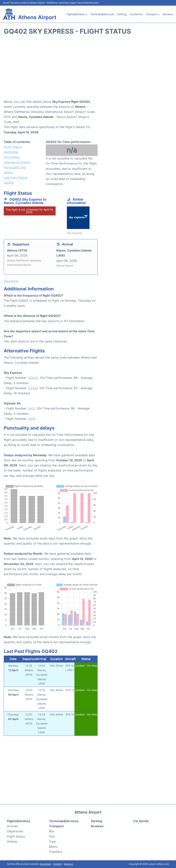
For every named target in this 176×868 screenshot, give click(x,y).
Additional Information (12, 154)
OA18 (31, 419)
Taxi (52, 836)
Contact (57, 864)
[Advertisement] (88, 69)
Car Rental (136, 14)
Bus (52, 831)
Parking (122, 14)
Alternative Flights (17, 162)
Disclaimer (45, 864)
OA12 (31, 408)
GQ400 (33, 378)
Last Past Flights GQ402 (16, 180)
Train (52, 842)
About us (68, 864)
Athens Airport (37, 17)
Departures (15, 831)
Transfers (56, 852)
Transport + (153, 14)
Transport (56, 826)
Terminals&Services (102, 14)
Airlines (12, 842)
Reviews (168, 14)
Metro (53, 847)
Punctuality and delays (15, 170)
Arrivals (12, 826)
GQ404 (33, 388)
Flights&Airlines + (77, 14)
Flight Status (13, 147)
